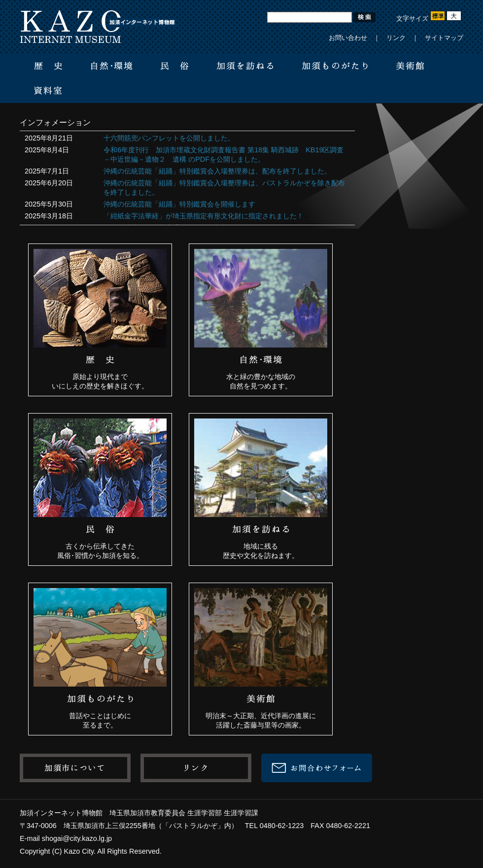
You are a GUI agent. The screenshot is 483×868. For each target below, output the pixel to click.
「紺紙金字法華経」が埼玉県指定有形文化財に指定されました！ (204, 216)
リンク (396, 38)
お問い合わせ (348, 38)
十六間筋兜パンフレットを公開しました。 (169, 138)
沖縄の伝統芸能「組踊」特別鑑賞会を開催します (179, 204)
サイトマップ (444, 38)
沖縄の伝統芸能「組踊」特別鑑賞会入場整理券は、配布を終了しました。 (217, 171)
